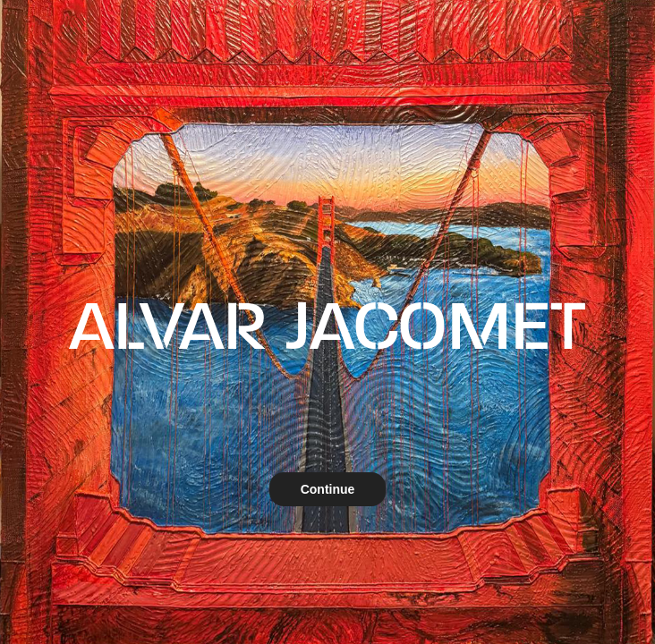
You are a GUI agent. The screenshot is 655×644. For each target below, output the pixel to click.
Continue (328, 489)
